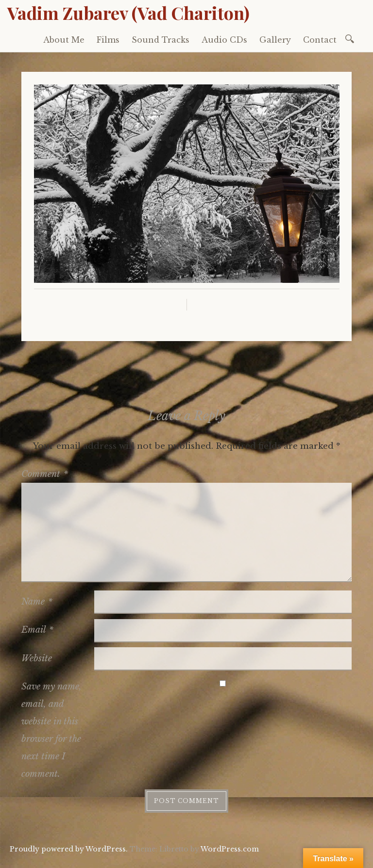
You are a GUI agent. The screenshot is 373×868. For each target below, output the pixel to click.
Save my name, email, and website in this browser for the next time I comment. (51, 730)
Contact (320, 40)
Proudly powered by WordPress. (69, 849)
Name (37, 602)
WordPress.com (230, 849)
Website (37, 658)
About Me (64, 40)
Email (37, 630)
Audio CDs (224, 40)
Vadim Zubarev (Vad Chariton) (128, 13)
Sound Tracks (161, 40)
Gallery (275, 40)
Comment (45, 474)
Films (108, 40)
